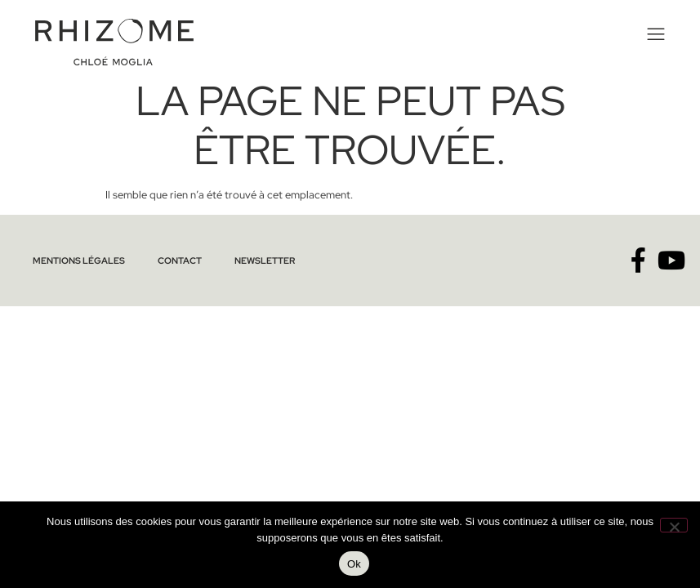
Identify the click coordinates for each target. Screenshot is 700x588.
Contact (180, 261)
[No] (674, 525)
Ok (354, 564)
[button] (654, 35)
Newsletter (265, 261)
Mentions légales (79, 261)
